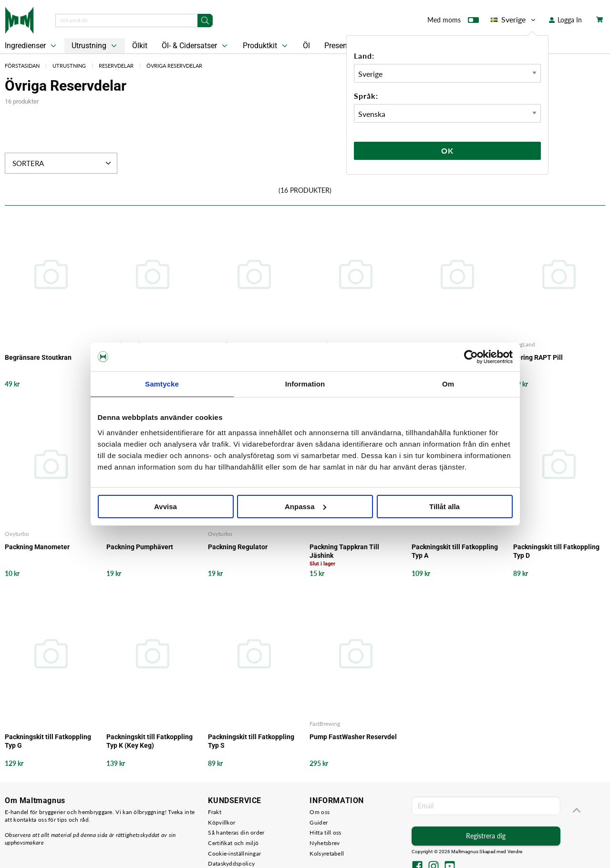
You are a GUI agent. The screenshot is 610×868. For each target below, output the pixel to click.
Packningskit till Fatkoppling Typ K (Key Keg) (150, 741)
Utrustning (95, 46)
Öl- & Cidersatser (196, 46)
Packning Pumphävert (140, 547)
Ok (447, 151)
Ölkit (140, 46)
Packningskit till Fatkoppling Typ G (48, 741)
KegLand (524, 344)
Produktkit (266, 46)
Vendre (515, 852)
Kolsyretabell (327, 853)
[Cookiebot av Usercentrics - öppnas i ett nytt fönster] (471, 357)
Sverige (514, 20)
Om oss (320, 812)
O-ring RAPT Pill (538, 357)
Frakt (215, 812)
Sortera (63, 163)
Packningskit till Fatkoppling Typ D (556, 551)
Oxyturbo (17, 534)
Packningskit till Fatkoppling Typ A (455, 551)
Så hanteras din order (236, 832)
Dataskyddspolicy (231, 863)
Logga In (565, 20)
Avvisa (165, 507)
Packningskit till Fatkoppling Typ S (251, 741)
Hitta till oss (325, 832)
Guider (319, 822)
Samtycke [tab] (162, 384)
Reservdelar (116, 66)
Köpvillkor (222, 822)
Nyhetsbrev (325, 843)
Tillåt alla (445, 507)
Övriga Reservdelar (174, 66)
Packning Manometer (37, 547)
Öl (306, 46)
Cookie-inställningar (234, 853)
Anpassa (305, 507)
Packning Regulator (238, 547)
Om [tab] (448, 384)
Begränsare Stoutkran (38, 357)
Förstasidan (22, 66)
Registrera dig (486, 836)
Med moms (453, 22)
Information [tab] (305, 384)
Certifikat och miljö (233, 843)
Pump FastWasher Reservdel (353, 737)
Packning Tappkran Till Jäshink (344, 551)
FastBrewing (325, 724)
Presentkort (343, 46)
